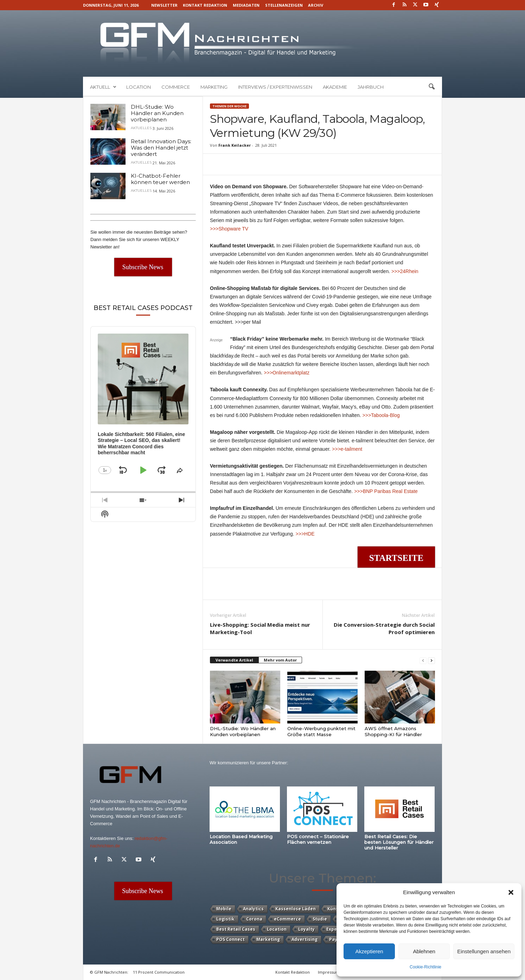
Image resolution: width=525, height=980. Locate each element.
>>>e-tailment (347, 449)
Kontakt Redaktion (205, 5)
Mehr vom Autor (280, 660)
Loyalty (306, 929)
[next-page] (431, 660)
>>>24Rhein (405, 271)
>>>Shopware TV (229, 229)
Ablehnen (424, 951)
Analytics (253, 909)
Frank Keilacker (235, 145)
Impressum (329, 972)
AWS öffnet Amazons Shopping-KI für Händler (393, 731)
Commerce (176, 87)
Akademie (335, 87)
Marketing (214, 87)
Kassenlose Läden (296, 909)
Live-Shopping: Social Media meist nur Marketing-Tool (260, 628)
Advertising (305, 939)
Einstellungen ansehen (484, 951)
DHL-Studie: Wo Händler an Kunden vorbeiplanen (243, 731)
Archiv (316, 5)
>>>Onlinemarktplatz (287, 373)
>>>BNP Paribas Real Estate (386, 491)
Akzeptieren (369, 951)
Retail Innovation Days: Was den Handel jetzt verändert (161, 148)
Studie (320, 919)
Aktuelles (141, 128)
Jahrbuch (371, 87)
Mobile (224, 909)
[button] (511, 892)
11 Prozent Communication (159, 972)
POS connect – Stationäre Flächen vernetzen (318, 839)
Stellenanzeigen (284, 5)
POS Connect (231, 939)
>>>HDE (305, 534)
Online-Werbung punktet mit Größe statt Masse (321, 731)
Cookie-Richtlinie (425, 967)
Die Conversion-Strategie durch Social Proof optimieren (384, 628)
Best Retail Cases (236, 929)
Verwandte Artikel (234, 660)
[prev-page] (423, 660)
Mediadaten (246, 5)
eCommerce (287, 919)
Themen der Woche (229, 106)
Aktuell (103, 87)
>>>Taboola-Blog (381, 415)
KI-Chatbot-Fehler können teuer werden (160, 179)
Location (139, 87)
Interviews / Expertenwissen (275, 87)
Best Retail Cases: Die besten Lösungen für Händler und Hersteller (399, 842)
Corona (254, 919)
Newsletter (164, 5)
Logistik (225, 919)
